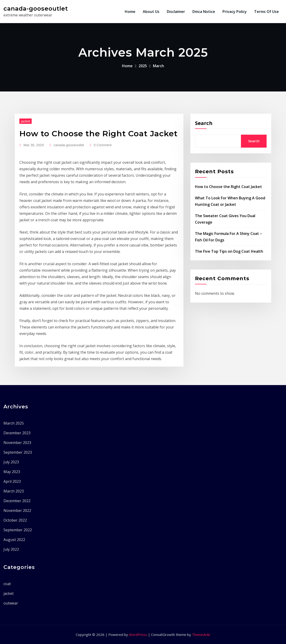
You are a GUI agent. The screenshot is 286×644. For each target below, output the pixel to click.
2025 (143, 66)
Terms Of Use (266, 12)
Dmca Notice (204, 12)
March (158, 66)
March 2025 (14, 423)
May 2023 (12, 472)
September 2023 (18, 452)
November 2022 (17, 510)
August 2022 (14, 540)
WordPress (138, 635)
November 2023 (17, 443)
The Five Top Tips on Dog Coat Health (229, 251)
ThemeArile (201, 635)
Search (204, 123)
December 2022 (17, 501)
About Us (151, 12)
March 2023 (14, 491)
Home (130, 12)
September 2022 (18, 530)
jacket (26, 121)
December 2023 (17, 433)
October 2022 (15, 520)
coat (7, 584)
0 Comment (103, 145)
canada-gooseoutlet (36, 8)
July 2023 (11, 462)
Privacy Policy (235, 12)
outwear (11, 603)
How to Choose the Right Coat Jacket (99, 134)
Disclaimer (176, 12)
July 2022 (11, 549)
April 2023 (12, 481)
